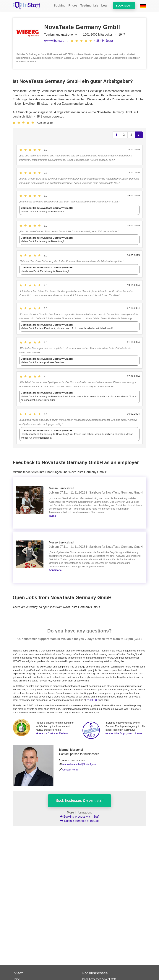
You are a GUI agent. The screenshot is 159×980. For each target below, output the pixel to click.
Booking (59, 5)
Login (105, 5)
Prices (73, 5)
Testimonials (89, 5)
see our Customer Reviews (52, 733)
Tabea (52, 516)
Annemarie (55, 570)
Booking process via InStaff (79, 817)
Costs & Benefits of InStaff (80, 821)
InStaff (18, 973)
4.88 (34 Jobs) (103, 41)
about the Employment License (124, 733)
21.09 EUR (93, 700)
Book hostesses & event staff (79, 800)
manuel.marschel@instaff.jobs (79, 764)
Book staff (124, 6)
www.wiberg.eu (54, 41)
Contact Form (70, 770)
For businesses (95, 973)
